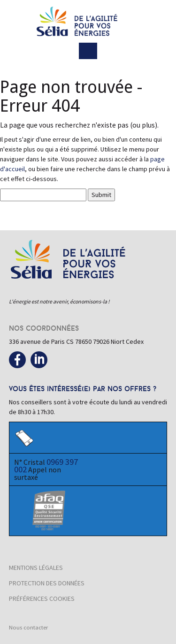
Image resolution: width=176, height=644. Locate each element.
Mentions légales (36, 568)
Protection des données (47, 583)
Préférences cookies (42, 599)
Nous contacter (28, 627)
